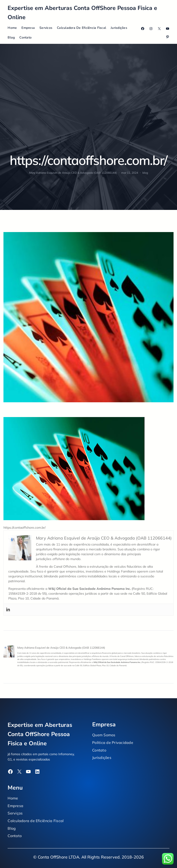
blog (145, 173)
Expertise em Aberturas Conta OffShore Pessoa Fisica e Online (40, 734)
